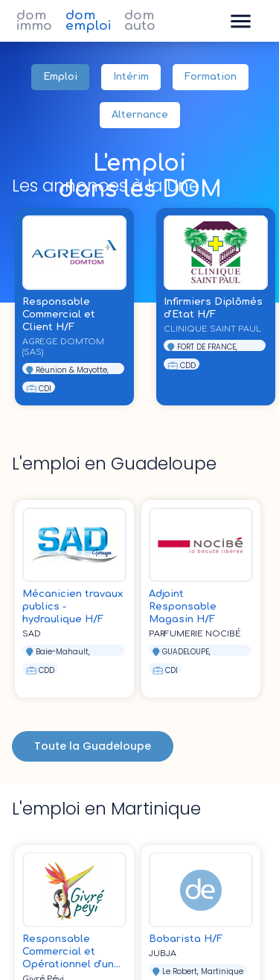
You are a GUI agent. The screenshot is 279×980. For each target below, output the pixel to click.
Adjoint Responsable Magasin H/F (183, 607)
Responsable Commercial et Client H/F (59, 314)
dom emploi (88, 21)
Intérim (131, 77)
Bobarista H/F (186, 939)
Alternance (140, 115)
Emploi (60, 77)
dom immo (34, 21)
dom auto (140, 21)
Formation (211, 77)
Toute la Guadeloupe (93, 746)
